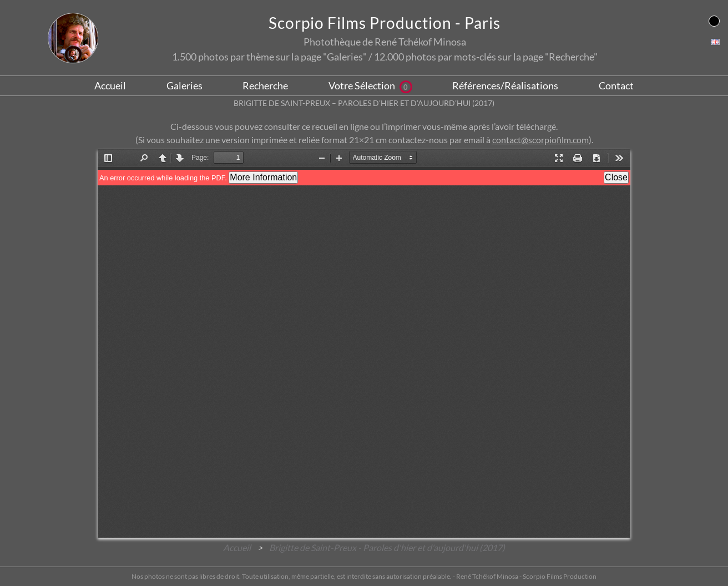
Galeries (184, 85)
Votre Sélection (370, 85)
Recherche (265, 85)
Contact (616, 85)
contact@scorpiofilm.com (540, 140)
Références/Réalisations (505, 85)
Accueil (110, 85)
